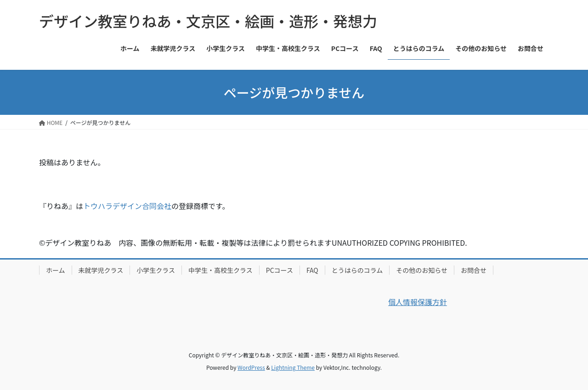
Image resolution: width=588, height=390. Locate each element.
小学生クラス (156, 270)
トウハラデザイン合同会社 (127, 206)
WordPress (251, 367)
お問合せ (474, 270)
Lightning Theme (293, 367)
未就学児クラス (101, 270)
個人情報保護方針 (418, 302)
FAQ (312, 270)
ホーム (56, 270)
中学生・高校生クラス (220, 270)
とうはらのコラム (357, 270)
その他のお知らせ (422, 270)
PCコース (280, 270)
